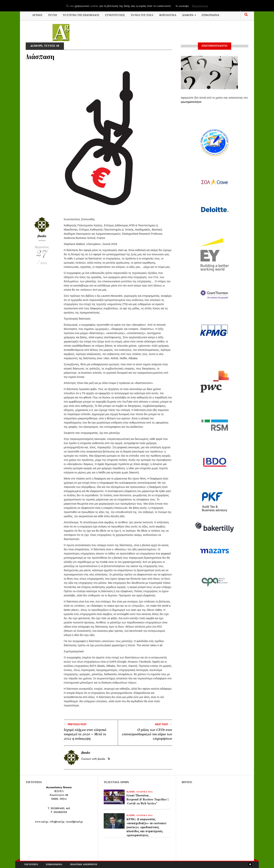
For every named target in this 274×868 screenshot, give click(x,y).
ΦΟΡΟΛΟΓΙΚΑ (168, 15)
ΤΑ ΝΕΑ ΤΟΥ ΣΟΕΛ (142, 15)
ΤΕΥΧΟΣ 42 (51, 46)
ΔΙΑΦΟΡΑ (189, 15)
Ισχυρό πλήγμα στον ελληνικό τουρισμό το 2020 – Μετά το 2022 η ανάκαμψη (85, 734)
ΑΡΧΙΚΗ (37, 15)
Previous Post (75, 724)
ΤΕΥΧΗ (52, 15)
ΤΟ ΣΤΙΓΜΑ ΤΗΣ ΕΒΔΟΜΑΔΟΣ (81, 15)
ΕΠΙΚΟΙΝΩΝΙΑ (211, 15)
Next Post (164, 724)
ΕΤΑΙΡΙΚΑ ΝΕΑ (145, 792)
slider (131, 792)
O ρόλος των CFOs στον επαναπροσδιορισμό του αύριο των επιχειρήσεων (147, 734)
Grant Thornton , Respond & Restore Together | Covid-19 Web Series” (148, 799)
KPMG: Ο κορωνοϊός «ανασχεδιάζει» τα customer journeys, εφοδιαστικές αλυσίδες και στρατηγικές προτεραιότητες (147, 827)
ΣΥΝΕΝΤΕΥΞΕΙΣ (115, 15)
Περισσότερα (200, 6)
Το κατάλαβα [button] (182, 6)
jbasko (42, 236)
